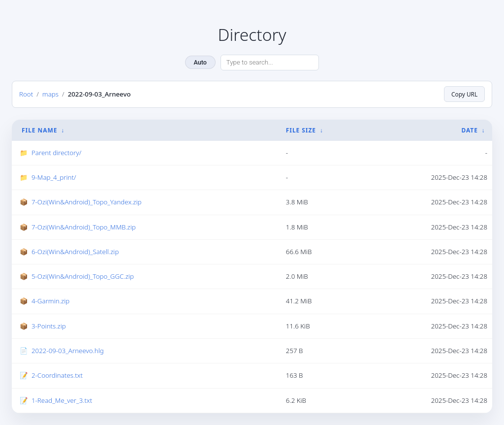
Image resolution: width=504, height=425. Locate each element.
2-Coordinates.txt (57, 375)
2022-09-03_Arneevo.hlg (68, 351)
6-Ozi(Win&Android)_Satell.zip (75, 252)
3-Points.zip (49, 326)
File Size (301, 130)
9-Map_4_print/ (54, 177)
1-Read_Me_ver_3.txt (62, 400)
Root (26, 94)
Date (469, 130)
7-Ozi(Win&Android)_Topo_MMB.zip (84, 227)
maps (50, 94)
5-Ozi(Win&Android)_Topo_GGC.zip (83, 276)
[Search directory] (270, 63)
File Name (39, 130)
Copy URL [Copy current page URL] (464, 94)
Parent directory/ (56, 153)
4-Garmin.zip (50, 301)
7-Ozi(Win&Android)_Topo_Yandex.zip (87, 202)
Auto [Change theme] (200, 62)
